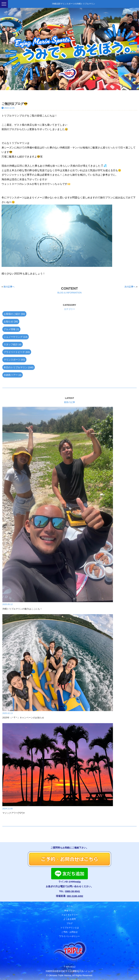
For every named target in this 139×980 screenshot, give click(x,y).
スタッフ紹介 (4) (13, 344)
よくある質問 (69, 919)
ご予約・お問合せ (69, 932)
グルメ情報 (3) (11, 329)
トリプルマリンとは (70, 928)
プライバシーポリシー (69, 936)
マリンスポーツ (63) (14, 360)
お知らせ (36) (11, 321)
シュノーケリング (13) (16, 337)
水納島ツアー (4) (13, 375)
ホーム (70, 906)
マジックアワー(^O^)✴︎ (14, 813)
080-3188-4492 (75, 896)
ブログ (70, 923)
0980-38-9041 (73, 891)
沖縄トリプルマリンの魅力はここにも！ (22, 609)
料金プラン (70, 911)
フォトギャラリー (69, 915)
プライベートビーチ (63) (17, 352)
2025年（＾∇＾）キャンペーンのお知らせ (23, 718)
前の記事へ (9, 287)
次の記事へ (130, 287)
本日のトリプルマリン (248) (19, 367)
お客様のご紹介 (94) (14, 314)
